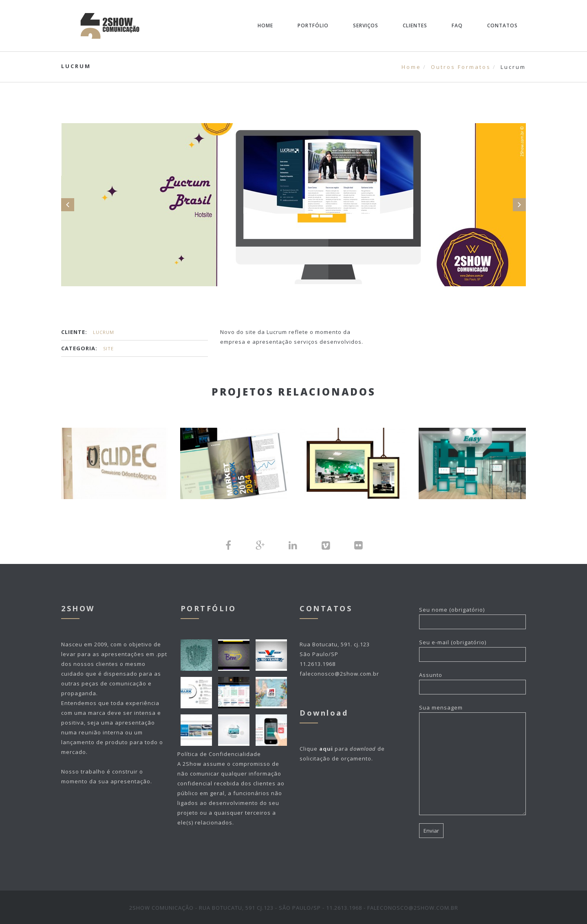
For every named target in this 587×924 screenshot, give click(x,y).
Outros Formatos (461, 67)
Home (265, 25)
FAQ (457, 25)
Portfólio (313, 25)
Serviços (366, 25)
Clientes (415, 25)
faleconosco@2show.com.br (339, 673)
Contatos (502, 25)
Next (519, 205)
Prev (68, 205)
